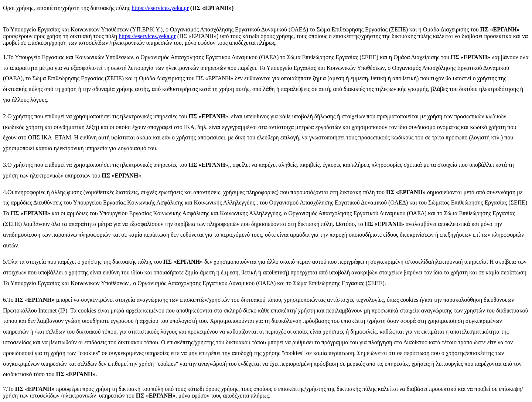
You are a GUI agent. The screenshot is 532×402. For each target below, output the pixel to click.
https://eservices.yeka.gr (160, 8)
